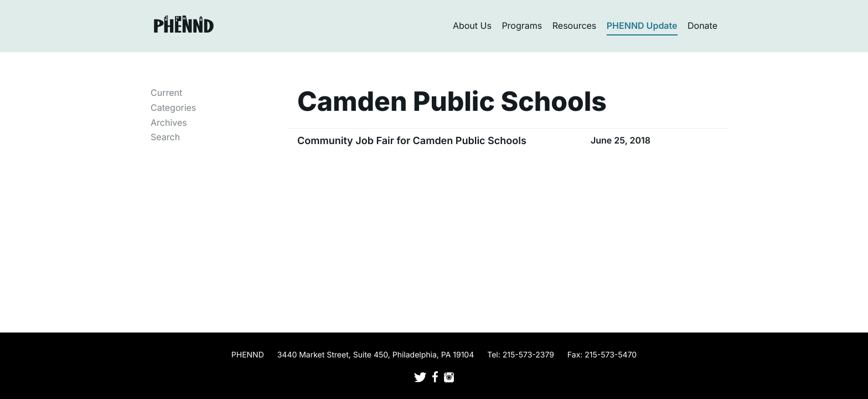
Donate (702, 25)
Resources (575, 25)
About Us (472, 25)
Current (166, 93)
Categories (173, 108)
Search (165, 137)
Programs (522, 25)
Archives (169, 122)
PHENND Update (642, 25)
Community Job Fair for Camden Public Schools (412, 141)
